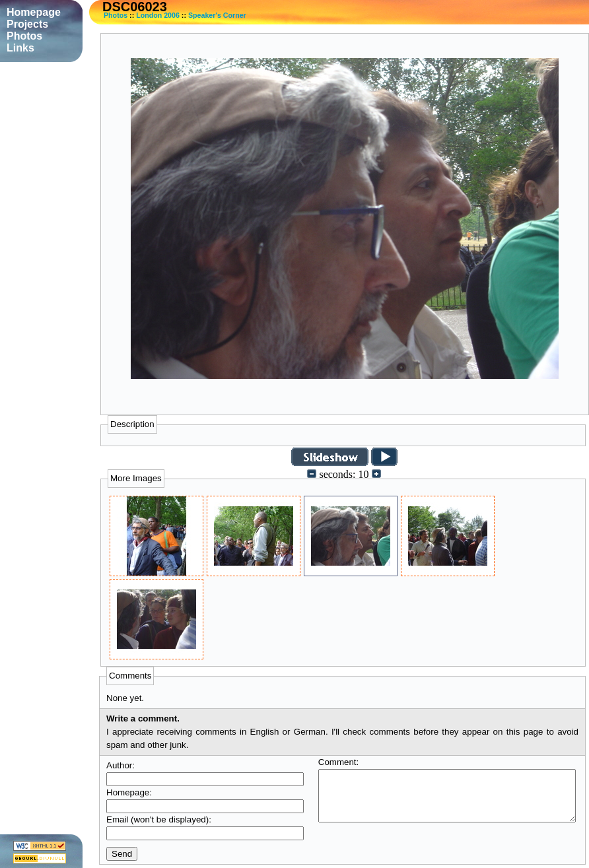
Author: (121, 765)
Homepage (34, 12)
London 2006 (158, 15)
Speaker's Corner (217, 15)
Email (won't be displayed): (159, 819)
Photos (116, 15)
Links (20, 48)
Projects (27, 24)
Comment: (338, 762)
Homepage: (129, 792)
